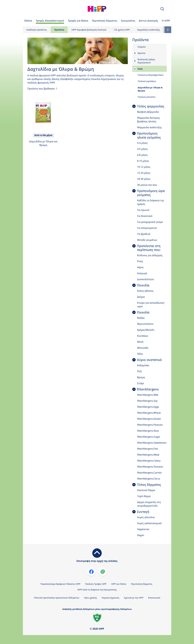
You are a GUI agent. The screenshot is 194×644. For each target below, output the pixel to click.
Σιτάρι (141, 383)
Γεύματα (141, 47)
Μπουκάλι (143, 348)
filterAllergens (148, 389)
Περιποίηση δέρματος (142, 584)
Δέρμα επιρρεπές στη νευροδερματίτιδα (149, 504)
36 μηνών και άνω (147, 185)
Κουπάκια (143, 336)
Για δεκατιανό (145, 216)
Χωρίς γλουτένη (146, 517)
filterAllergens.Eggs (148, 407)
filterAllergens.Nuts (148, 431)
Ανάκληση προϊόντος (37, 30)
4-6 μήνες (142, 149)
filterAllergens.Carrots (149, 473)
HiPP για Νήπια (119, 584)
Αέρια (140, 267)
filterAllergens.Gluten (149, 419)
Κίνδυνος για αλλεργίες (150, 255)
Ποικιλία (143, 285)
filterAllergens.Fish (148, 449)
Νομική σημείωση (110, 598)
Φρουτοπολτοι (145, 324)
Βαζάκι (141, 318)
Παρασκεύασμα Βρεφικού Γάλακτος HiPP (60, 584)
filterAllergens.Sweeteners (152, 443)
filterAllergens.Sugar (149, 437)
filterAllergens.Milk (148, 395)
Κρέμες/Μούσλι (146, 330)
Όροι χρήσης (90, 598)
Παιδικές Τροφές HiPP (96, 584)
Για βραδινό (144, 234)
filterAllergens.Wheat (149, 413)
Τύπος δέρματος (149, 485)
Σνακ (140, 69)
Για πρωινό (143, 210)
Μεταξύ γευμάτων (147, 240)
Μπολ (140, 342)
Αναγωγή (142, 273)
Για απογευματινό (147, 228)
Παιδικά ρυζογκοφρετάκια (150, 75)
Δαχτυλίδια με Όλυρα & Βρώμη (150, 89)
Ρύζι (139, 371)
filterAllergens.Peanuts (150, 425)
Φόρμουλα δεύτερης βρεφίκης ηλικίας (148, 120)
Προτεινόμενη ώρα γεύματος (151, 193)
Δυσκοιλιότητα (145, 279)
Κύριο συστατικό (149, 360)
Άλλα (140, 354)
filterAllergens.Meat (148, 455)
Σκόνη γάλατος (145, 291)
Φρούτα (141, 53)
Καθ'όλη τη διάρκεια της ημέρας (151, 202)
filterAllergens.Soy (147, 401)
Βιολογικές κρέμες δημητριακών (146, 61)
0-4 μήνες (142, 143)
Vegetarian (143, 529)
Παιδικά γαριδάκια (147, 81)
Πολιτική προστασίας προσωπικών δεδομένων (57, 598)
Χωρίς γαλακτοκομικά (149, 523)
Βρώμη (141, 377)
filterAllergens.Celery (149, 461)
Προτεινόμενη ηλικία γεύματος (149, 136)
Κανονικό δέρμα (146, 490)
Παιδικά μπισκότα (147, 97)
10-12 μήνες (144, 167)
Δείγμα (141, 297)
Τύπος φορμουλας (151, 106)
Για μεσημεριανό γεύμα (150, 222)
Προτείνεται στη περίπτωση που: (149, 248)
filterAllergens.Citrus (149, 479)
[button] (162, 9)
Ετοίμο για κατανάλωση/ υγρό (151, 305)
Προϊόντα (59, 30)
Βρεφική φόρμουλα (148, 112)
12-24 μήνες (144, 173)
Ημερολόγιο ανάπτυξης (148, 30)
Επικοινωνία (154, 598)
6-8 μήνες (142, 155)
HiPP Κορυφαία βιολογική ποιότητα (89, 30)
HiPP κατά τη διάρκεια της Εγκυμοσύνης (97, 590)
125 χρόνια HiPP (122, 30)
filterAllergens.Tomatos (150, 467)
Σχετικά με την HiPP (134, 598)
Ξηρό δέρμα (144, 496)
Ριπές (140, 261)
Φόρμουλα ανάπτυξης (149, 127)
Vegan (141, 535)
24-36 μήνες (144, 179)
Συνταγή (143, 512)
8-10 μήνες (143, 161)
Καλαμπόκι (143, 365)
